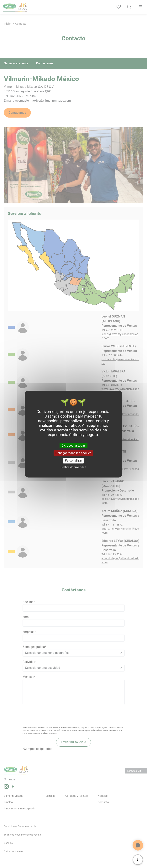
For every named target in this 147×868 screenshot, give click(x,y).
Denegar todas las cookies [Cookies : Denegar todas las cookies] (73, 453)
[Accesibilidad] (138, 860)
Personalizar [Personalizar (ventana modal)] (73, 461)
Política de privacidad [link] (73, 467)
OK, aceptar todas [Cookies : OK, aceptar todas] (73, 446)
